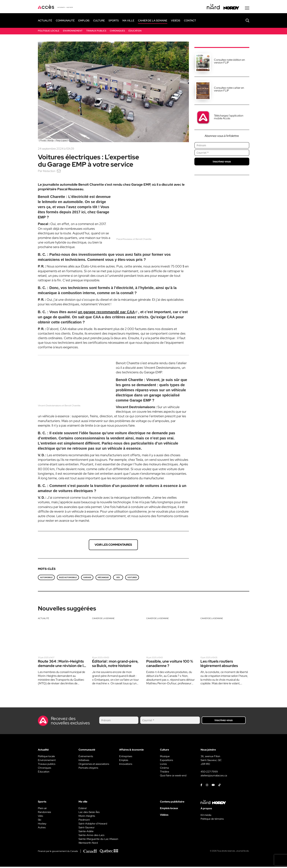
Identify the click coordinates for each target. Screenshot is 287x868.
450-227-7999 (209, 773)
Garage (87, 578)
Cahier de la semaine (104, 619)
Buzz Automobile (68, 578)
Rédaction (49, 172)
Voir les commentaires (113, 546)
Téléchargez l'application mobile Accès (229, 118)
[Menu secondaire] (247, 9)
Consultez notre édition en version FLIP (229, 62)
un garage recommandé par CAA (106, 313)
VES (118, 578)
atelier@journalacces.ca (214, 777)
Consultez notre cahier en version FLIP (229, 90)
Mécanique (103, 578)
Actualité (44, 619)
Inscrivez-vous (222, 162)
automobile (46, 578)
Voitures (132, 578)
